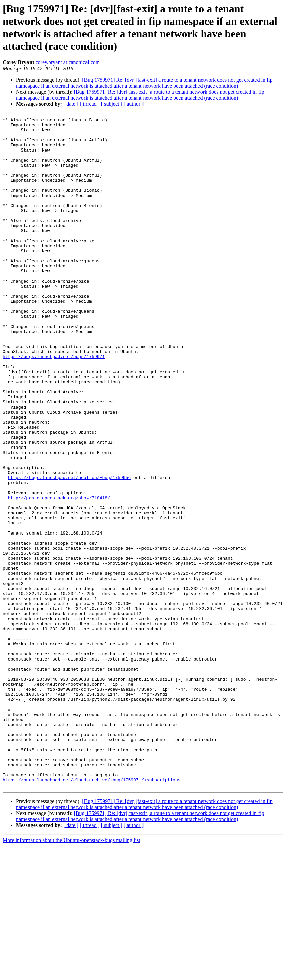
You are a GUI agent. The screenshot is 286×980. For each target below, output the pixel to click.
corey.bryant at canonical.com (67, 62)
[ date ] (71, 104)
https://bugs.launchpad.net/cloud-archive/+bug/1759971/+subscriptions (92, 913)
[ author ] (134, 104)
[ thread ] (90, 104)
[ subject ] (112, 104)
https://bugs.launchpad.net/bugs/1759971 (54, 405)
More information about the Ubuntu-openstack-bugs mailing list (72, 974)
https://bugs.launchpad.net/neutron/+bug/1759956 (70, 550)
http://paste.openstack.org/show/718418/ (59, 574)
